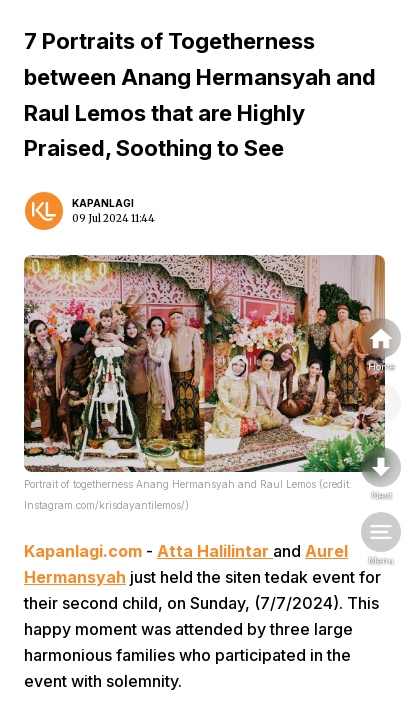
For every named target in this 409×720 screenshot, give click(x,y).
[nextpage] (381, 475)
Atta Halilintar (215, 551)
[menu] (381, 540)
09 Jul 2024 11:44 (113, 218)
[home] (381, 346)
